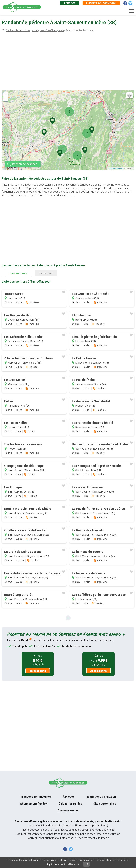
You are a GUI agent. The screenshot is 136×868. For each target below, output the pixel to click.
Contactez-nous (68, 811)
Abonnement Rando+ (34, 804)
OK (86, 864)
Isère (61, 30)
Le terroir (46, 273)
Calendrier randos (70, 804)
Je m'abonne (38, 671)
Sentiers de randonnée (18, 30)
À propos (70, 3)
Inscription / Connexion (101, 797)
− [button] (6, 99)
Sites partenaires (105, 804)
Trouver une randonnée (36, 797)
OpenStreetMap (116, 169)
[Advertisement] (68, 62)
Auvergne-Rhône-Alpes (44, 30)
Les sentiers (18, 273)
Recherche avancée (25, 164)
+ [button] (6, 94)
